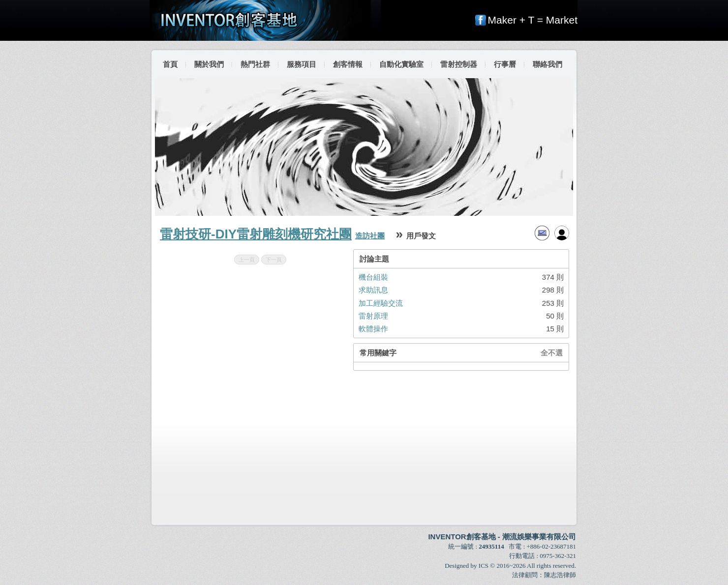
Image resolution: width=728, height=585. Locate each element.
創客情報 (348, 64)
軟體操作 (373, 329)
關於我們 (209, 64)
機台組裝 (373, 277)
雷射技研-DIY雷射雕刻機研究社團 (256, 234)
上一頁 (247, 260)
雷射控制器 (459, 64)
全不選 (552, 353)
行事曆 (505, 64)
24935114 (491, 546)
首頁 (170, 64)
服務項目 (302, 64)
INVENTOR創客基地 (462, 537)
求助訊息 (373, 290)
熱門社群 (255, 64)
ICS (484, 566)
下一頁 (274, 260)
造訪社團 (370, 236)
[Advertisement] (364, 448)
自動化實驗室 (401, 64)
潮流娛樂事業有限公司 (539, 537)
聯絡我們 (547, 64)
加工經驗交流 (381, 303)
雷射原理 (373, 316)
